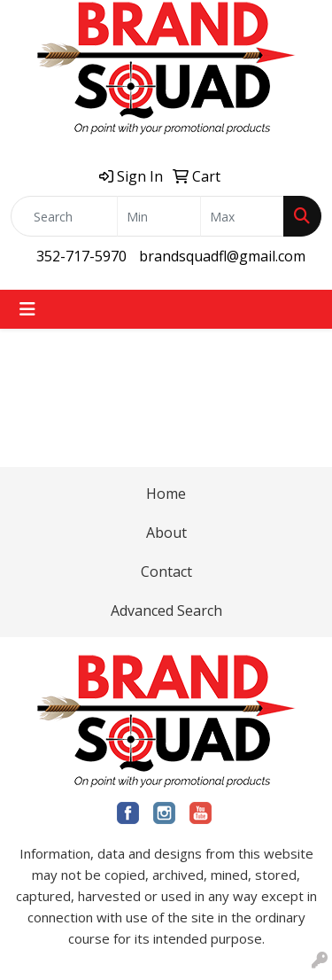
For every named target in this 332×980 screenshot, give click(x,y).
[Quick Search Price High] (242, 216)
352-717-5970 (81, 256)
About (166, 533)
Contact (166, 572)
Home (166, 494)
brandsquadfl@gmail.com (222, 256)
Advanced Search (166, 611)
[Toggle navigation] (27, 309)
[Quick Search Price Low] (159, 216)
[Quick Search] (64, 216)
